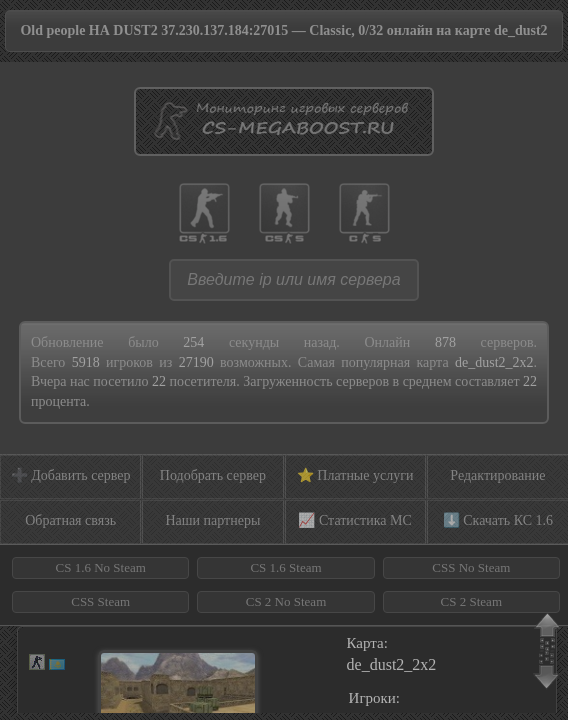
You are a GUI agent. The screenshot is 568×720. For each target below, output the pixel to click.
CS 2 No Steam (286, 601)
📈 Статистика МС (354, 520)
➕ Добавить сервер (71, 475)
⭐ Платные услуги (355, 475)
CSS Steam (100, 601)
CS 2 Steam (471, 601)
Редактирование (497, 475)
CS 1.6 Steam (285, 567)
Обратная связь (70, 520)
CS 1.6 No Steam (101, 567)
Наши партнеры (212, 520)
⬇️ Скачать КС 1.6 (498, 520)
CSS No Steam (471, 567)
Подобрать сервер (213, 475)
